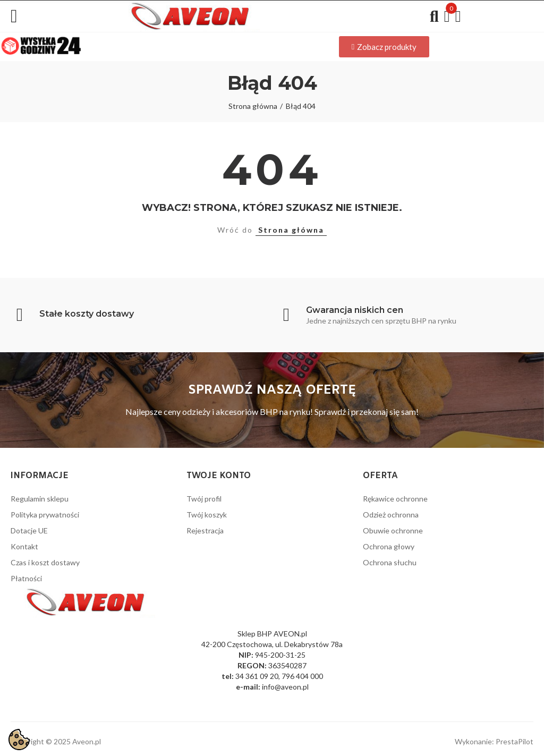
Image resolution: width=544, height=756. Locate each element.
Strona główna (291, 230)
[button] (384, 47)
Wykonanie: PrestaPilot (494, 741)
